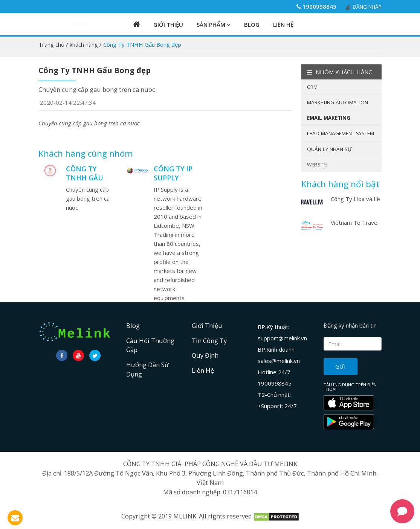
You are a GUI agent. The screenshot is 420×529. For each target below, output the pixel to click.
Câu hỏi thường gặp (150, 345)
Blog (252, 24)
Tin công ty (209, 341)
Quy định (205, 355)
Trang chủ (52, 44)
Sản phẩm (214, 24)
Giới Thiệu (168, 24)
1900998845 (316, 6)
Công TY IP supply (173, 173)
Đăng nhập (363, 7)
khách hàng (85, 44)
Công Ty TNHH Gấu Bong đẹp (85, 178)
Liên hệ (283, 24)
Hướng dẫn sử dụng (147, 369)
